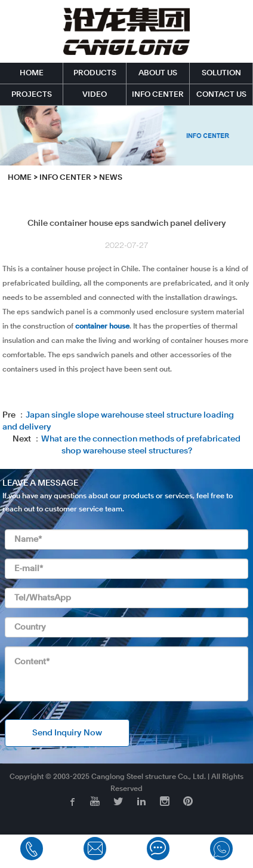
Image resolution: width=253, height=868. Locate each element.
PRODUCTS (95, 73)
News (111, 178)
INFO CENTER (158, 95)
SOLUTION (221, 73)
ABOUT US (158, 73)
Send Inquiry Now (67, 733)
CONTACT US (221, 95)
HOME (32, 73)
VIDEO (95, 95)
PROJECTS (32, 95)
